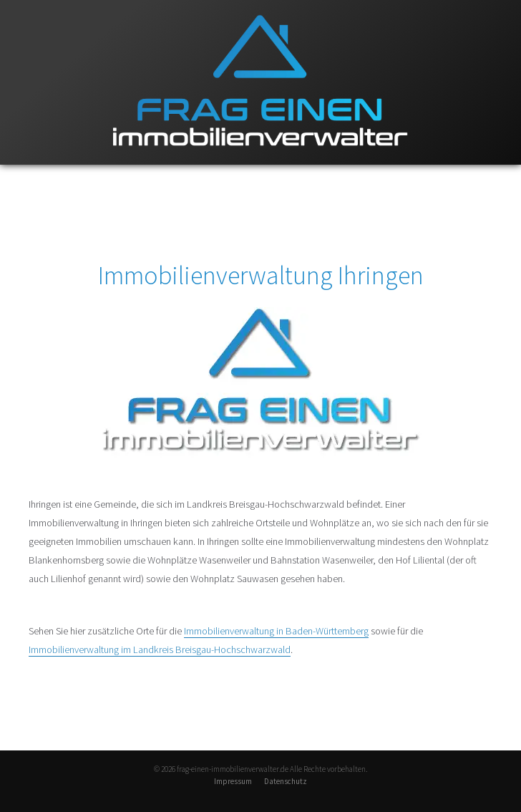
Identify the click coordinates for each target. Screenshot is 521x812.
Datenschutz (286, 781)
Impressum (233, 781)
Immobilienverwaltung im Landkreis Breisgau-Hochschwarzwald (160, 649)
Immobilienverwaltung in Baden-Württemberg (276, 631)
